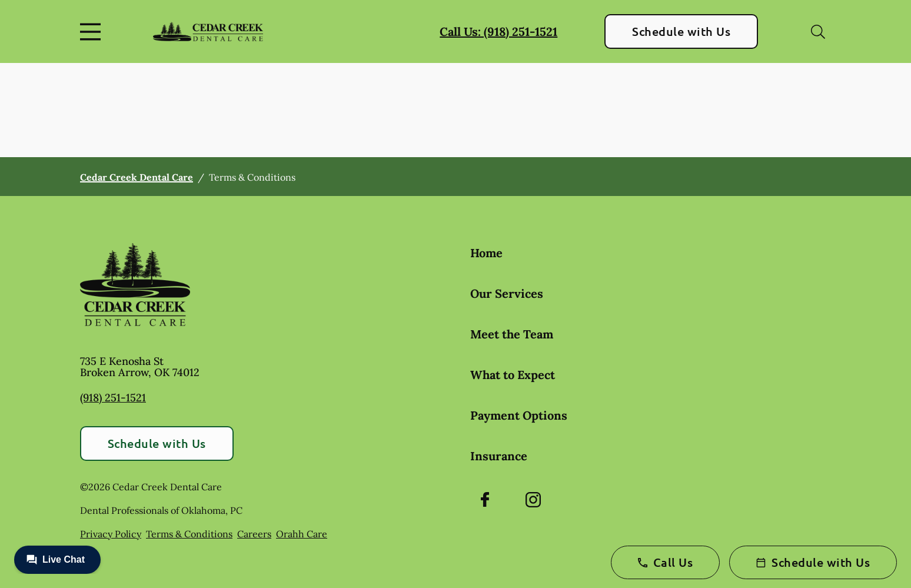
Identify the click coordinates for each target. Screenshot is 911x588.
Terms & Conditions (189, 534)
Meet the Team (512, 334)
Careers (254, 534)
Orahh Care (302, 534)
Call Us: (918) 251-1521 (498, 31)
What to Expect (513, 375)
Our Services (507, 293)
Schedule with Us (681, 31)
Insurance (499, 456)
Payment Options (519, 415)
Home (486, 253)
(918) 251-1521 (113, 398)
